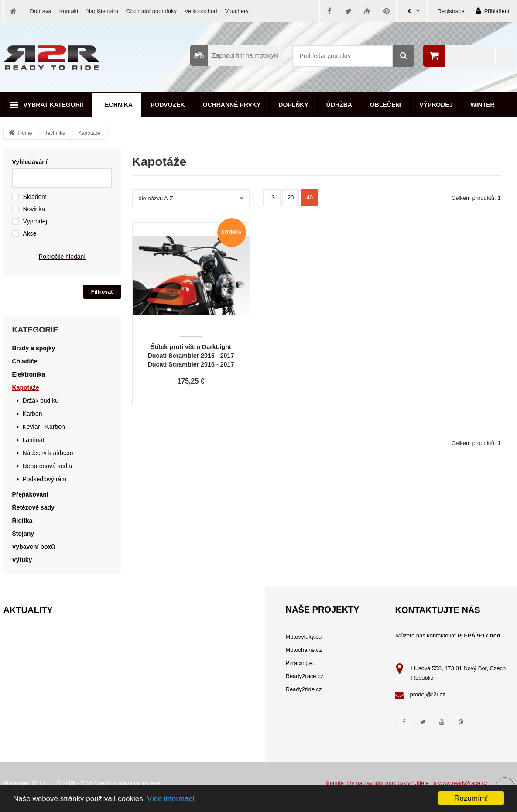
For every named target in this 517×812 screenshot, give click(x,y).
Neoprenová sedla (48, 466)
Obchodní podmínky (151, 11)
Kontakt (69, 11)
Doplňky (293, 105)
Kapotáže (89, 133)
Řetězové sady (33, 507)
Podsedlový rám (45, 479)
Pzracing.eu (301, 663)
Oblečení (386, 105)
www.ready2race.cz (463, 783)
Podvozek (168, 105)
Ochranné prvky (232, 105)
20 (291, 197)
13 (271, 197)
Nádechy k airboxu (48, 453)
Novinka (34, 209)
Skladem (35, 197)
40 (310, 197)
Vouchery (237, 11)
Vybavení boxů (34, 547)
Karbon (33, 414)
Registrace (451, 11)
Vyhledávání (30, 162)
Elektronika (29, 374)
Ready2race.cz (305, 676)
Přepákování (30, 494)
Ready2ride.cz (304, 689)
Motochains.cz (304, 650)
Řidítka (22, 521)
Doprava (41, 11)
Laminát (34, 440)
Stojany (23, 534)
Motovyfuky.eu (304, 637)
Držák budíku (41, 401)
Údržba (339, 105)
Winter (483, 105)
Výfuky (22, 560)
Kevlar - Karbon (44, 427)
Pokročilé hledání (62, 257)
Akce (30, 233)
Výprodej (436, 105)
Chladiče (25, 361)
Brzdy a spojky (34, 348)
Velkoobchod (201, 11)
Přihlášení (493, 11)
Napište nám (102, 11)
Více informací (171, 799)
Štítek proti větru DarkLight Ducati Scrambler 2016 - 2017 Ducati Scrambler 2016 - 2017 (191, 356)
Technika (117, 105)
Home (25, 133)
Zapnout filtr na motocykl (235, 55)
